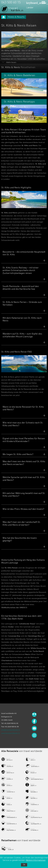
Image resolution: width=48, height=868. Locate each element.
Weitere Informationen (36, 860)
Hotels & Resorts (16, 17)
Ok (24, 865)
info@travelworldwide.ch (11, 730)
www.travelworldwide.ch (10, 733)
